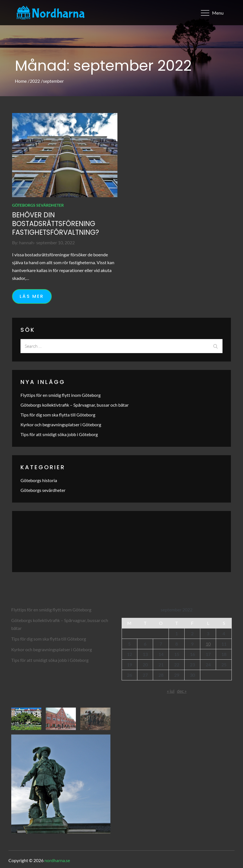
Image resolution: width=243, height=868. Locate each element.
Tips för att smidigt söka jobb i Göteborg (59, 434)
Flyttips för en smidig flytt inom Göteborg (61, 395)
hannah (26, 242)
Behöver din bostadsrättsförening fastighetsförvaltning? (55, 224)
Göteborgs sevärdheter (38, 205)
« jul (171, 691)
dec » (182, 691)
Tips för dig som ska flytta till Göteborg (58, 415)
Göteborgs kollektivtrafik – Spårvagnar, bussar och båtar (75, 405)
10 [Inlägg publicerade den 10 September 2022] (208, 644)
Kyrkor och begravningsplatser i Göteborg (61, 424)
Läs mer (32, 296)
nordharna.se (57, 860)
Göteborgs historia (39, 480)
